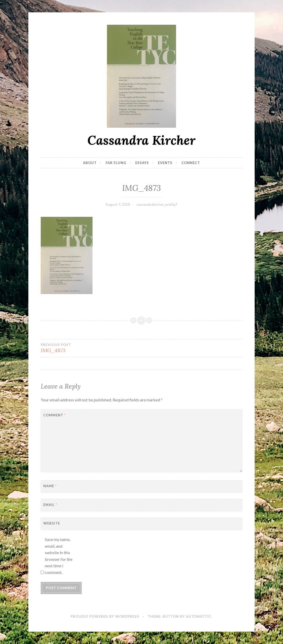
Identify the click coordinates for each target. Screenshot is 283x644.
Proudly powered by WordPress (105, 616)
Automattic (199, 616)
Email (50, 505)
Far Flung (116, 163)
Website (52, 523)
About (90, 163)
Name (50, 486)
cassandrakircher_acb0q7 (157, 204)
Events (165, 163)
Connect (191, 163)
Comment (55, 415)
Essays (142, 163)
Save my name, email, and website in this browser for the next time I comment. (59, 556)
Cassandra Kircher (141, 140)
